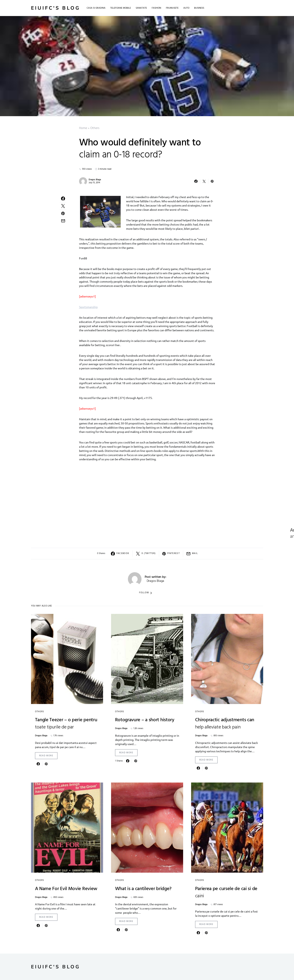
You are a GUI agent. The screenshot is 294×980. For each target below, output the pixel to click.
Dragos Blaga (95, 180)
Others (95, 128)
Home (83, 128)
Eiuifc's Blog (56, 8)
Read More (46, 756)
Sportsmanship (88, 307)
